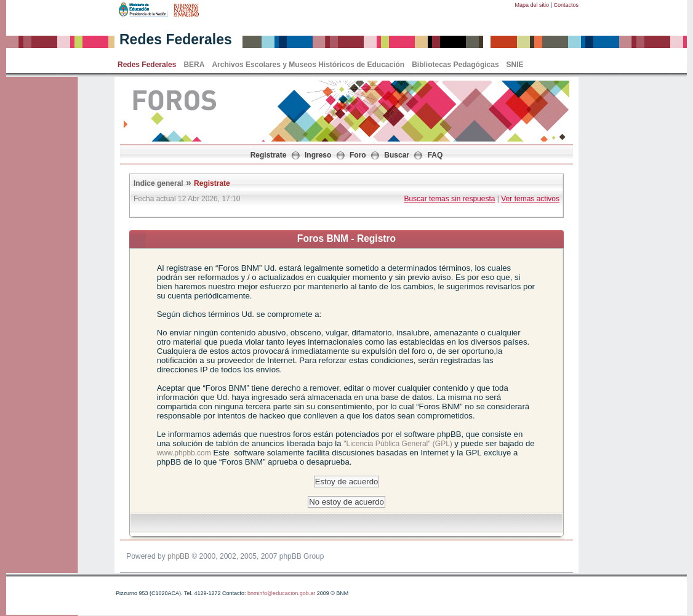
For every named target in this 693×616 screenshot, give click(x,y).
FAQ (435, 155)
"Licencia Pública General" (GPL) (399, 444)
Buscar (397, 155)
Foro (358, 155)
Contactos (566, 5)
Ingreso (318, 155)
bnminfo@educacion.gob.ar (281, 593)
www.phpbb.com (184, 453)
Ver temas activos (530, 199)
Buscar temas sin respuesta (449, 199)
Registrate (269, 155)
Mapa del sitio (532, 5)
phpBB (178, 556)
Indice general (158, 183)
